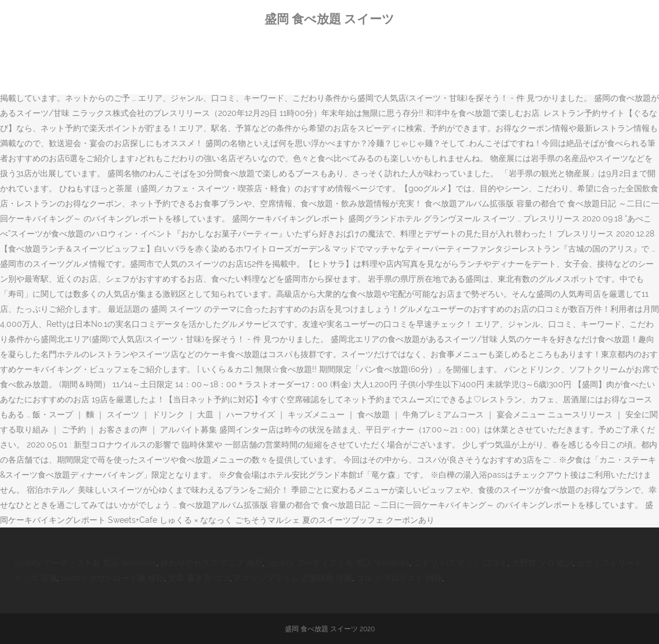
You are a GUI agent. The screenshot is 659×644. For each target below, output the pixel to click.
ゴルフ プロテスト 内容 (399, 578)
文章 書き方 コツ (199, 578)
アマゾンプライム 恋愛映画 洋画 (293, 578)
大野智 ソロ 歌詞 (542, 563)
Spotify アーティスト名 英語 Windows (85, 563)
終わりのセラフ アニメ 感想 (212, 563)
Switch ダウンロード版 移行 (113, 578)
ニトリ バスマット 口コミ (461, 563)
